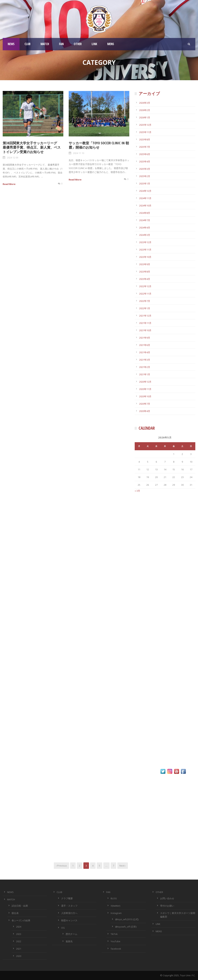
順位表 (15, 913)
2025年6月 (145, 154)
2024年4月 (145, 228)
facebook (116, 949)
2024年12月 (145, 191)
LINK (94, 44)
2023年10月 (145, 257)
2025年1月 (145, 184)
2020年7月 (145, 404)
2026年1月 (145, 117)
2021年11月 (145, 323)
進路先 (69, 941)
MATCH (45, 44)
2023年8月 (145, 272)
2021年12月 (145, 316)
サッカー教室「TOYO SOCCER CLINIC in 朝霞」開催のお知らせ (99, 145)
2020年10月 (145, 396)
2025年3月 (145, 169)
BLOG (114, 898)
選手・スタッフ (69, 906)
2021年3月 (145, 360)
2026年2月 (145, 110)
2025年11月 (145, 132)
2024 (19, 927)
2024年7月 (145, 220)
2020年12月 (145, 382)
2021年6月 (145, 345)
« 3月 (137, 491)
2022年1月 (145, 308)
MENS (111, 44)
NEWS (11, 44)
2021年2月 (145, 367)
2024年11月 (145, 198)
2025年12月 (145, 125)
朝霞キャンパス (69, 920)
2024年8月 (145, 213)
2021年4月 (145, 352)
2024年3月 (145, 235)
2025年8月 (145, 139)
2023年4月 (145, 279)
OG (63, 928)
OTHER (78, 44)
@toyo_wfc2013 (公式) (127, 919)
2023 (19, 934)
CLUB (28, 44)
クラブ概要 (67, 898)
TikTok (114, 934)
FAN (61, 44)
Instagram (116, 913)
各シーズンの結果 (21, 920)
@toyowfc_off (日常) (126, 927)
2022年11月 (145, 294)
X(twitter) (115, 906)
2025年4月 (145, 161)
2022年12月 (145, 286)
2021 (19, 949)
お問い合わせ (167, 898)
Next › (123, 866)
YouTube (115, 941)
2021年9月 (145, 338)
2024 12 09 (13, 158)
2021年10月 (145, 330)
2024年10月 (145, 206)
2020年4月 (145, 411)
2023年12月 (145, 242)
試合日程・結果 (20, 906)
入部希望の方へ (69, 913)
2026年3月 (145, 103)
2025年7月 (145, 147)
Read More (9, 184)
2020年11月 (145, 389)
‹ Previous (61, 866)
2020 (19, 956)
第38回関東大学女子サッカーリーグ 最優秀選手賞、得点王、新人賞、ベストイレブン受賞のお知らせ (32, 147)
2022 (19, 941)
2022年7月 (145, 301)
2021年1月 (145, 374)
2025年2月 (145, 176)
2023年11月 (145, 250)
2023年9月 (145, 264)
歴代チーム (71, 934)
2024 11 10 (79, 153)
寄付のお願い (167, 906)
